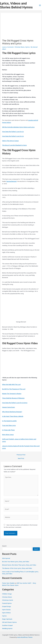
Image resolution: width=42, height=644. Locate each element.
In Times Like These (8, 430)
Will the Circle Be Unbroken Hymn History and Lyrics (18, 127)
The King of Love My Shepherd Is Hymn (14, 145)
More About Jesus (8, 435)
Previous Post (21, 455)
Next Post (21, 458)
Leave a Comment (8, 47)
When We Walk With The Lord (11, 384)
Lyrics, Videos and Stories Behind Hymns (16, 5)
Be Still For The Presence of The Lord (14, 389)
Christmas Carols (8, 600)
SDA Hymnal (6, 558)
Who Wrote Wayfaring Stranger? (12, 412)
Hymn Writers (6, 613)
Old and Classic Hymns (9, 622)
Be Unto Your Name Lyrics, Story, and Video (16, 562)
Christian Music (20, 47)
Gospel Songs (7, 606)
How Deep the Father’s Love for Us (13, 132)
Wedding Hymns (7, 628)
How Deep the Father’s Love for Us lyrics (15, 403)
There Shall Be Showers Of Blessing (13, 398)
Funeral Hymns (7, 603)
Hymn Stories (6, 610)
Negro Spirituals (7, 619)
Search (4, 546)
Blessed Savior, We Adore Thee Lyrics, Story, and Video (19, 565)
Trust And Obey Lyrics (9, 425)
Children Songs (7, 594)
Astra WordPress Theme (25, 637)
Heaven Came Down (9, 407)
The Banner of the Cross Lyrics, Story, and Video (17, 568)
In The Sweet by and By (9, 421)
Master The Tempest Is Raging (12, 394)
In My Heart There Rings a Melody (13, 416)
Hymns (27, 47)
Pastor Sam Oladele (8, 583)
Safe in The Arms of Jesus (10, 141)
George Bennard (11, 181)
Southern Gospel (7, 625)
